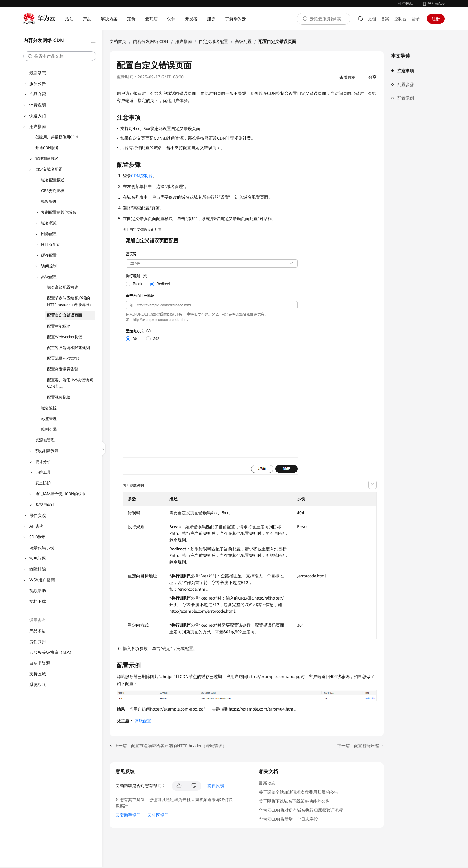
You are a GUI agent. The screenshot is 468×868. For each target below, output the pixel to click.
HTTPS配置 (51, 244)
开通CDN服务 (47, 148)
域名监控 (49, 408)
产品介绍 (38, 94)
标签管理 (49, 419)
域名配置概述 (53, 180)
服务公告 (38, 84)
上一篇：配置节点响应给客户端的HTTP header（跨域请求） (170, 746)
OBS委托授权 (53, 191)
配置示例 (406, 98)
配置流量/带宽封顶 (63, 358)
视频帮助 (38, 591)
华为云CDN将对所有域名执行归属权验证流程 (301, 810)
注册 (436, 19)
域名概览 (49, 223)
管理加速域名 (47, 159)
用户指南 (38, 126)
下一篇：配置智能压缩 (358, 746)
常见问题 (38, 558)
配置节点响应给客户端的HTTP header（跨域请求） (70, 301)
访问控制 (49, 266)
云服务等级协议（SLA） (51, 652)
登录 (415, 19)
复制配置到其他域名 (59, 212)
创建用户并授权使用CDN (57, 137)
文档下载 (38, 601)
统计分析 (43, 462)
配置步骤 (406, 84)
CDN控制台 (142, 176)
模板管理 (49, 201)
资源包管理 (45, 440)
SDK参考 (37, 537)
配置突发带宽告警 (63, 369)
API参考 (37, 526)
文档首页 (118, 41)
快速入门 (38, 116)
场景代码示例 (42, 548)
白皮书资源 (40, 663)
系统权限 (38, 685)
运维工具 (43, 472)
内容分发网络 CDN (151, 41)
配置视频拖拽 (59, 397)
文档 (372, 19)
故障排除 (38, 569)
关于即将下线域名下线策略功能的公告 (294, 801)
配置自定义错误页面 (65, 315)
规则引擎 (49, 429)
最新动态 (38, 73)
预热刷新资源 (47, 451)
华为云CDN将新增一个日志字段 (288, 819)
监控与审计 (45, 505)
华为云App (436, 4)
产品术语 (38, 631)
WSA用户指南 (42, 580)
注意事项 (406, 71)
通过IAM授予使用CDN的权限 (60, 494)
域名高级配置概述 (63, 287)
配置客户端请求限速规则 (68, 348)
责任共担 (38, 642)
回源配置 (49, 234)
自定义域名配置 (49, 169)
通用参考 (38, 620)
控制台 (400, 19)
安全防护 (43, 483)
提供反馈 (216, 786)
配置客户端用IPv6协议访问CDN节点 (70, 383)
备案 (385, 19)
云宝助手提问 (128, 815)
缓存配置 (49, 255)
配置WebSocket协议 (65, 337)
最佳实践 (38, 515)
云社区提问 (158, 815)
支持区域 (38, 674)
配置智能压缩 (59, 326)
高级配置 (49, 277)
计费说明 (38, 105)
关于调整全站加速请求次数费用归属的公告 (298, 792)
